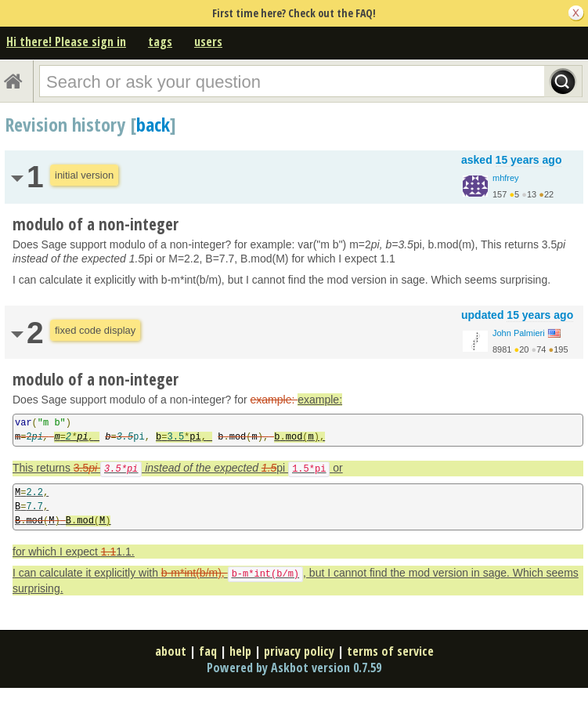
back (153, 124)
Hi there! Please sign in (66, 42)
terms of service (390, 651)
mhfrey (506, 178)
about (171, 651)
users (208, 42)
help (240, 651)
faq (208, 651)
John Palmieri (519, 333)
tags (160, 42)
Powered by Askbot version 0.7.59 (294, 668)
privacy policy (299, 651)
